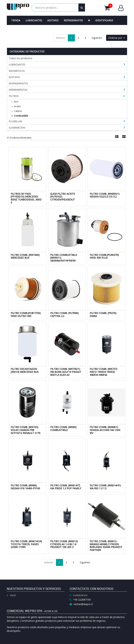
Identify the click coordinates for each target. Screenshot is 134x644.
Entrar (121, 8)
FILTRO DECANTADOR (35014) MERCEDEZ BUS (25, 370)
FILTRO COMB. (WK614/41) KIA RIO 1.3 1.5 (105, 487)
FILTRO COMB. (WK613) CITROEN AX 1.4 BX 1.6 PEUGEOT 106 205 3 (64, 544)
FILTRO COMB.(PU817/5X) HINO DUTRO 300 (26, 314)
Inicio (13, 595)
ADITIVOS (14, 77)
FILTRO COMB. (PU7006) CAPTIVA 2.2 (64, 314)
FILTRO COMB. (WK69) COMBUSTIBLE (63, 429)
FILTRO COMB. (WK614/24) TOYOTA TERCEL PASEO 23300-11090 (26, 544)
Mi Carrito (108, 8)
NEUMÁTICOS (17, 71)
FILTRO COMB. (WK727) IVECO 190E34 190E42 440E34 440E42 (103, 372)
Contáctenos (80, 595)
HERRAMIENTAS (18, 90)
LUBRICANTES (17, 65)
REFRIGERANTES (18, 83)
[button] (89, 20)
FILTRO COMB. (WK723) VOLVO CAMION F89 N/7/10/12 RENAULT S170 (25, 430)
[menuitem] (16, 20)
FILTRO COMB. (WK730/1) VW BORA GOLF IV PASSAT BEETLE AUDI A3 (66, 372)
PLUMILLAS (15, 121)
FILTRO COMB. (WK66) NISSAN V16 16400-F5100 (25, 487)
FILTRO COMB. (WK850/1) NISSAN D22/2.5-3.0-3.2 (105, 195)
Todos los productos (21, 58)
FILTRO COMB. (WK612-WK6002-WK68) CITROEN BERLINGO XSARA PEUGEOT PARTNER (106, 546)
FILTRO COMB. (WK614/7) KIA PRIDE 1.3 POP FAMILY (66, 487)
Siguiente (97, 38)
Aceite (17, 106)
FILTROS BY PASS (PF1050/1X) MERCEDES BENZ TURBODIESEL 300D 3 (26, 198)
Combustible (21, 116)
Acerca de (51, 611)
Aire (16, 102)
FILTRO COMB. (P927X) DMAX (103, 314)
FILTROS (14, 96)
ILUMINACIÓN (17, 128)
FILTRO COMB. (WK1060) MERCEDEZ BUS (25, 256)
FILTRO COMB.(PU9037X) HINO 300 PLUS (104, 256)
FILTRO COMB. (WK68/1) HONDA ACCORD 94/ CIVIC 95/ (105, 430)
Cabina (18, 111)
